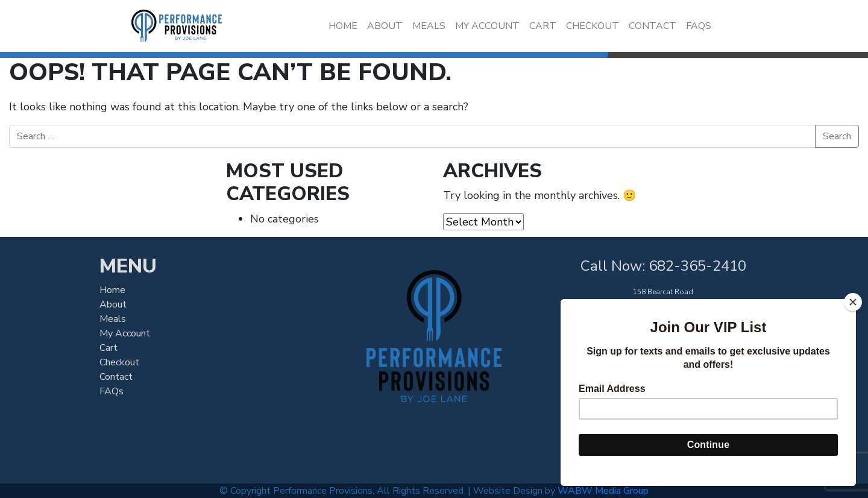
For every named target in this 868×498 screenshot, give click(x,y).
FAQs (699, 26)
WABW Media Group (603, 491)
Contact (653, 26)
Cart (543, 26)
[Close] (853, 302)
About (385, 26)
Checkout (593, 26)
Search (837, 136)
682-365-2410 (697, 266)
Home (343, 26)
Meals (429, 26)
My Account (487, 26)
